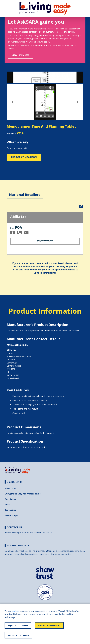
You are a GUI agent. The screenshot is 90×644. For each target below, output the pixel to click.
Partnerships (11, 515)
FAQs (7, 505)
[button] (12, 102)
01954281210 (13, 375)
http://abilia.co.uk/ (18, 345)
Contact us (10, 510)
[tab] (25, 192)
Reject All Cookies (18, 625)
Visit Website (45, 241)
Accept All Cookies (18, 635)
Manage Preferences (49, 625)
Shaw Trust (10, 488)
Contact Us (47, 533)
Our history (10, 499)
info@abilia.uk (13, 378)
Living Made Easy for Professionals (23, 494)
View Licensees (21, 55)
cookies (16, 611)
